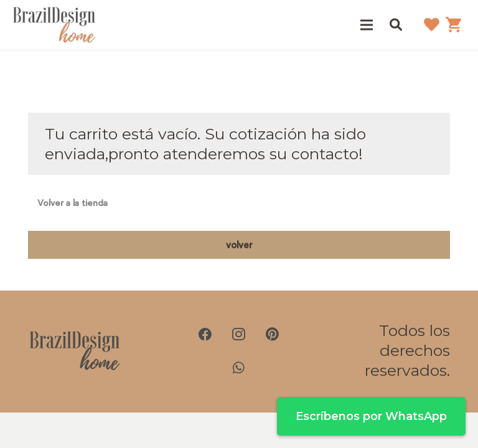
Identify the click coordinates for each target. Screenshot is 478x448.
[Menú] (367, 25)
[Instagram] (239, 334)
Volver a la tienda (73, 203)
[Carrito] (453, 25)
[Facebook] (205, 334)
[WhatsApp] (239, 368)
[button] (396, 25)
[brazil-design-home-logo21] (54, 25)
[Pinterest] (273, 334)
